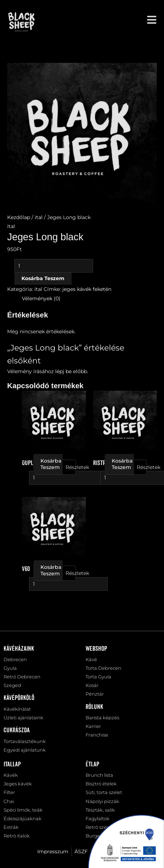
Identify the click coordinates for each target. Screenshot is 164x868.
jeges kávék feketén (87, 289)
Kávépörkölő (19, 698)
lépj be (63, 371)
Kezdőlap (19, 217)
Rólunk (94, 707)
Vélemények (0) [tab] (41, 298)
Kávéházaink (19, 649)
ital (39, 217)
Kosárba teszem (43, 278)
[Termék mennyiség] (54, 266)
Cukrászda (17, 730)
